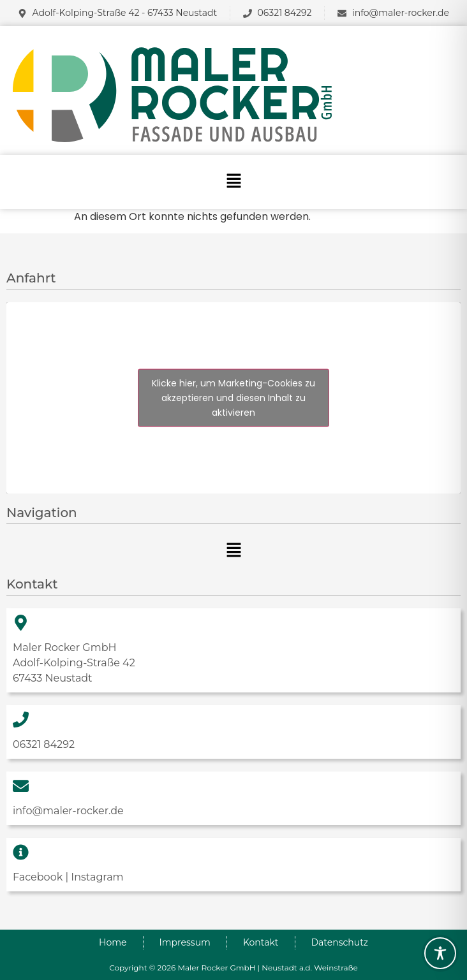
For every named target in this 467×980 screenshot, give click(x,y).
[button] (233, 182)
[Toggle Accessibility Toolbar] (440, 953)
